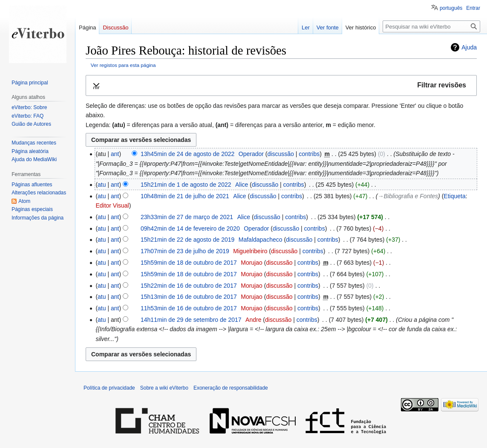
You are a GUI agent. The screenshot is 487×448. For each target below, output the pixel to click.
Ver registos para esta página (123, 65)
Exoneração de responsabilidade (231, 388)
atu (102, 185)
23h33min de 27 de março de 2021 (187, 217)
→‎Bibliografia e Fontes (408, 196)
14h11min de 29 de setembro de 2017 (191, 320)
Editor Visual (112, 205)
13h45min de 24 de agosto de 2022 (187, 154)
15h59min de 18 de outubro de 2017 (189, 263)
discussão (280, 154)
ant (115, 154)
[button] (281, 85)
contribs (309, 154)
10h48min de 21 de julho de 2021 (185, 196)
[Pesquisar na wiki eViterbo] (431, 26)
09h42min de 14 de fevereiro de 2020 (190, 228)
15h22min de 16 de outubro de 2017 (189, 286)
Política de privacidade (109, 388)
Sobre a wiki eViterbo (164, 388)
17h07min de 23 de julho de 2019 (185, 251)
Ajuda (469, 47)
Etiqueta (454, 196)
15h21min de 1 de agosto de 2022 (186, 185)
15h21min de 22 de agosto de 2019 (187, 240)
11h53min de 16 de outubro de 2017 (189, 308)
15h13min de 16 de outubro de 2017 (189, 297)
